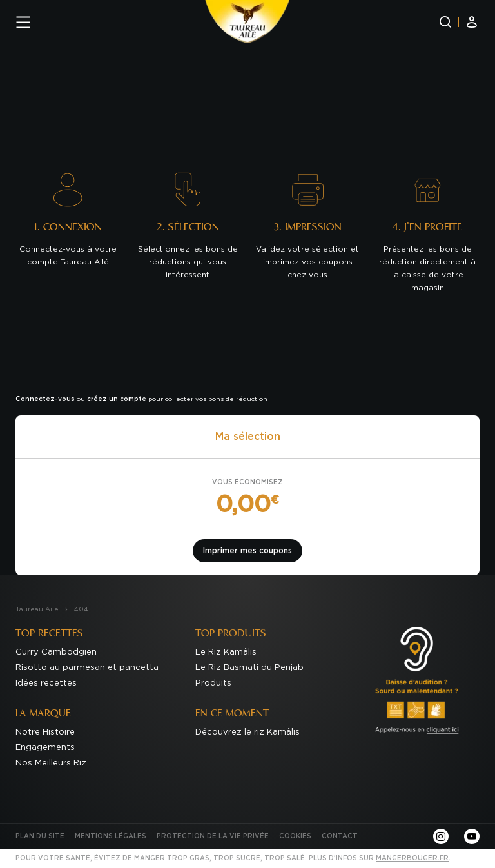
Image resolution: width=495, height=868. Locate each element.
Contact (340, 836)
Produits (213, 683)
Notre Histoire (45, 732)
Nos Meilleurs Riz (51, 763)
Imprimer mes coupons (247, 551)
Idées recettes (46, 683)
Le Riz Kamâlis (226, 652)
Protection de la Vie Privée (213, 836)
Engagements (45, 748)
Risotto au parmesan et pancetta (87, 668)
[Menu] (23, 22)
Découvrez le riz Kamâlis (247, 732)
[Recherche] (445, 22)
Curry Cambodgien (56, 652)
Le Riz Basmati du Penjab (249, 668)
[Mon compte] (472, 22)
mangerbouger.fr (412, 858)
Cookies (295, 836)
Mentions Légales (111, 836)
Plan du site (40, 836)
